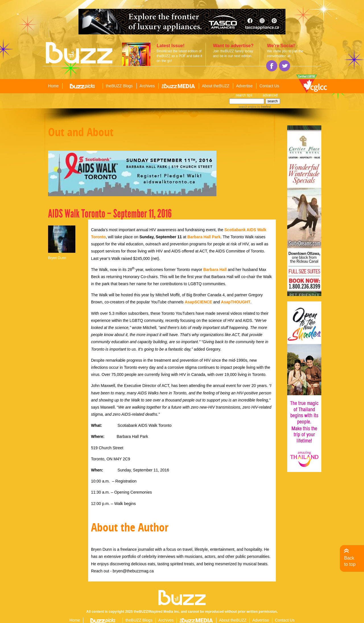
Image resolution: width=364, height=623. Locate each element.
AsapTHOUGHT (236, 302)
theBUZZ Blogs (119, 86)
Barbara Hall (215, 270)
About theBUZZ (216, 86)
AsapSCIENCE (198, 302)
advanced (270, 95)
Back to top (350, 561)
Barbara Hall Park (204, 237)
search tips (244, 95)
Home (53, 86)
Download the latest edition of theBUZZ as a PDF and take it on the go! (179, 56)
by (263, 107)
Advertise (244, 86)
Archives (147, 86)
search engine (248, 107)
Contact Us (269, 86)
